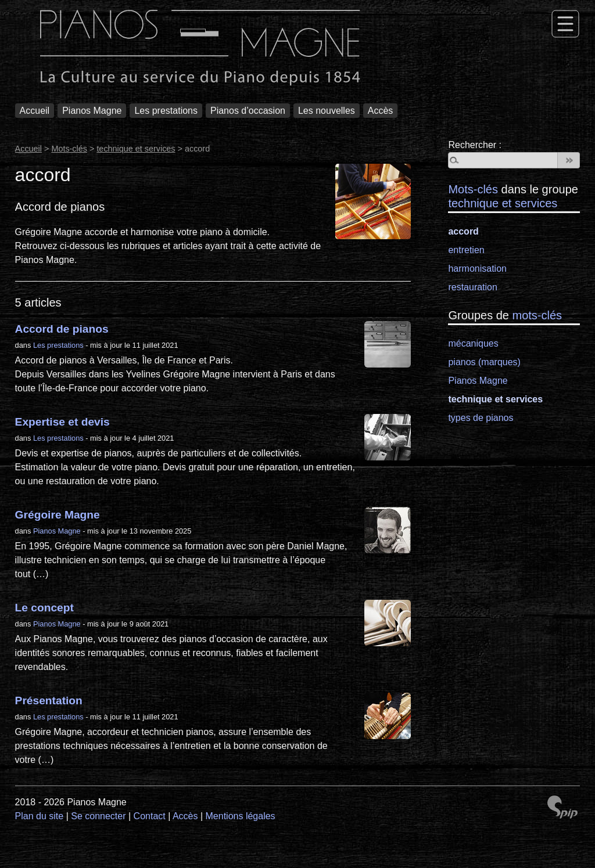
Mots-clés (69, 149)
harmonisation (477, 269)
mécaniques (473, 343)
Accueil (35, 111)
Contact (150, 816)
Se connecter (98, 816)
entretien (466, 250)
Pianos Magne (92, 111)
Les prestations (166, 111)
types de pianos (481, 418)
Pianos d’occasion (248, 111)
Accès (381, 111)
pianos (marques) (484, 362)
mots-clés (537, 315)
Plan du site (40, 816)
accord (463, 231)
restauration (473, 287)
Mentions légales (241, 816)
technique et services (136, 149)
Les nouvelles (327, 111)
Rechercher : (475, 145)
